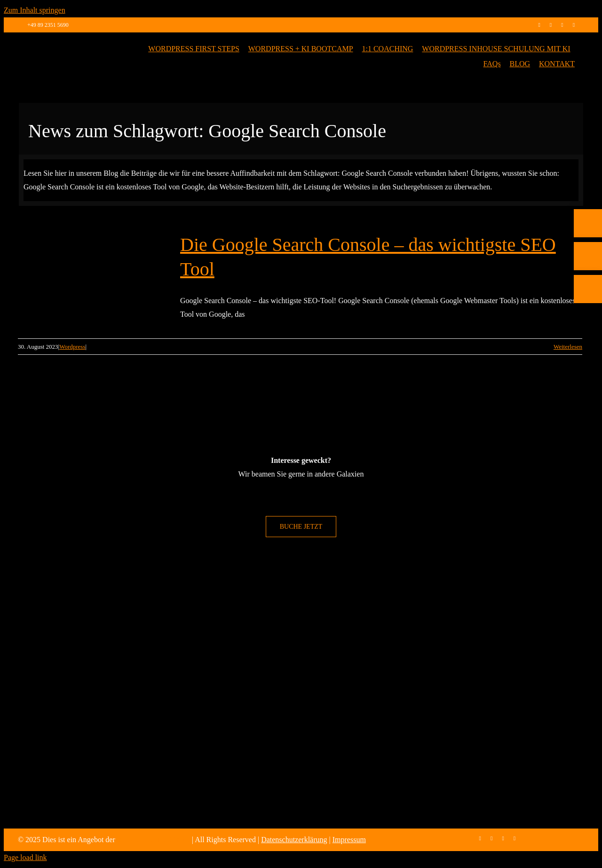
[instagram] (551, 25)
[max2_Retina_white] (60, 45)
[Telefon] (588, 274)
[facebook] (539, 25)
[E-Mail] (588, 307)
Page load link (25, 857)
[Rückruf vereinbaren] (588, 340)
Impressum (349, 840)
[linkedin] (562, 25)
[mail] (574, 25)
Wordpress (72, 347)
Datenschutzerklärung (294, 840)
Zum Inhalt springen (35, 10)
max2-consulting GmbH (154, 840)
